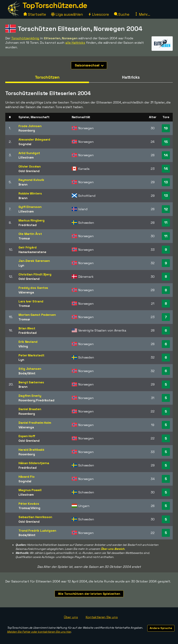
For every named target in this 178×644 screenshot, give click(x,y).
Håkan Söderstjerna (34, 463)
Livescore (98, 14)
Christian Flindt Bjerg (35, 274)
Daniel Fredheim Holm (35, 423)
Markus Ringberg (32, 220)
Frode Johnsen (30, 126)
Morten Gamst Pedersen (37, 315)
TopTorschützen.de (55, 5)
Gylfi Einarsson (30, 207)
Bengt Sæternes (31, 382)
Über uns (71, 617)
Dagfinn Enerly (30, 396)
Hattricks (131, 77)
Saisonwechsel (89, 65)
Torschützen (47, 77)
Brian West (27, 328)
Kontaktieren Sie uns (102, 617)
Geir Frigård (28, 247)
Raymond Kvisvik (31, 180)
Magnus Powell (30, 490)
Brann (23, 184)
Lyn (21, 265)
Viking (23, 346)
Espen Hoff (27, 436)
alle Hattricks (75, 43)
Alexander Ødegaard (34, 139)
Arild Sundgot (29, 153)
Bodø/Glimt (27, 373)
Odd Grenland (29, 171)
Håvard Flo (27, 477)
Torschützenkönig (25, 38)
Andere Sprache (161, 628)
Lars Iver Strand (31, 301)
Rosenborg (27, 130)
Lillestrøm (26, 157)
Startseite (35, 14)
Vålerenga (26, 292)
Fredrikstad (28, 225)
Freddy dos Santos (33, 288)
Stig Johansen (30, 369)
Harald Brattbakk (31, 450)
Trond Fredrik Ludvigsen (37, 531)
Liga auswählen (67, 14)
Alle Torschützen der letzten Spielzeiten (89, 594)
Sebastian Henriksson (35, 517)
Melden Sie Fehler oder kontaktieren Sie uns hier (39, 632)
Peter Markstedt (31, 355)
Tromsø (24, 238)
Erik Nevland (28, 342)
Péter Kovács (29, 504)
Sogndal (25, 144)
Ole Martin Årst (30, 234)
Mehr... (142, 14)
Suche (122, 14)
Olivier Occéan (30, 166)
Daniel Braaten (30, 409)
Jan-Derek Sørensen (34, 261)
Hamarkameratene (32, 252)
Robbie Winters (30, 193)
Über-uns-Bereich (113, 549)
